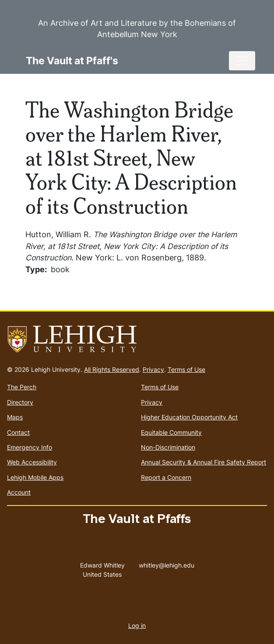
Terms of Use (186, 369)
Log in (137, 625)
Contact (18, 432)
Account (19, 492)
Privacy (153, 369)
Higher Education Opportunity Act (189, 417)
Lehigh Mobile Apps (35, 477)
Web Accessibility (32, 462)
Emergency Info (30, 447)
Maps (15, 417)
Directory (20, 402)
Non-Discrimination (168, 447)
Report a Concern (166, 477)
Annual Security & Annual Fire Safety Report (204, 462)
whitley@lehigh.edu (167, 563)
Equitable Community (171, 432)
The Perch (22, 387)
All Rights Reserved (112, 369)
